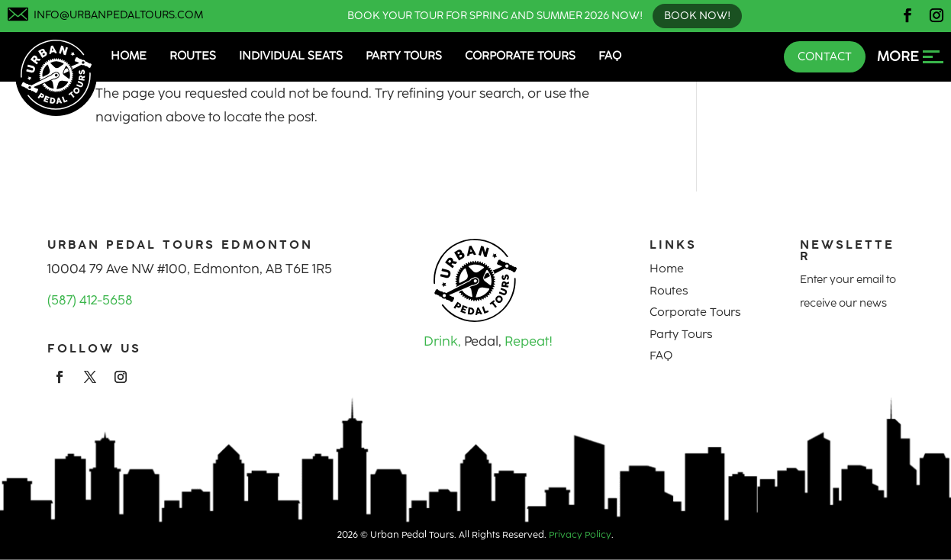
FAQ (610, 56)
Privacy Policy (580, 535)
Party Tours (404, 56)
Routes (193, 56)
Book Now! (697, 16)
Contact (825, 56)
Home (129, 56)
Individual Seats (291, 56)
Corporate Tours (520, 56)
